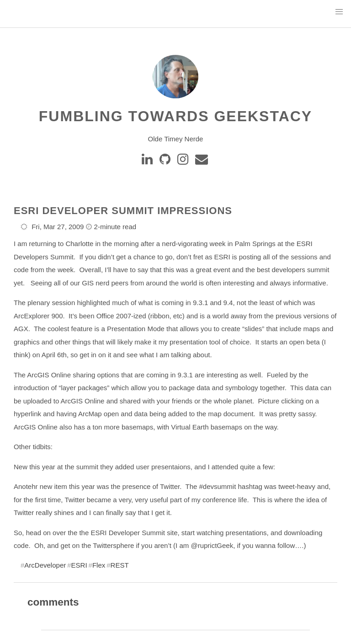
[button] (339, 12)
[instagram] (184, 161)
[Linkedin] (149, 161)
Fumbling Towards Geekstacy (175, 116)
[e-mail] (202, 161)
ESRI (79, 565)
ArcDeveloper (45, 565)
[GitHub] (167, 161)
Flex (99, 565)
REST (120, 565)
